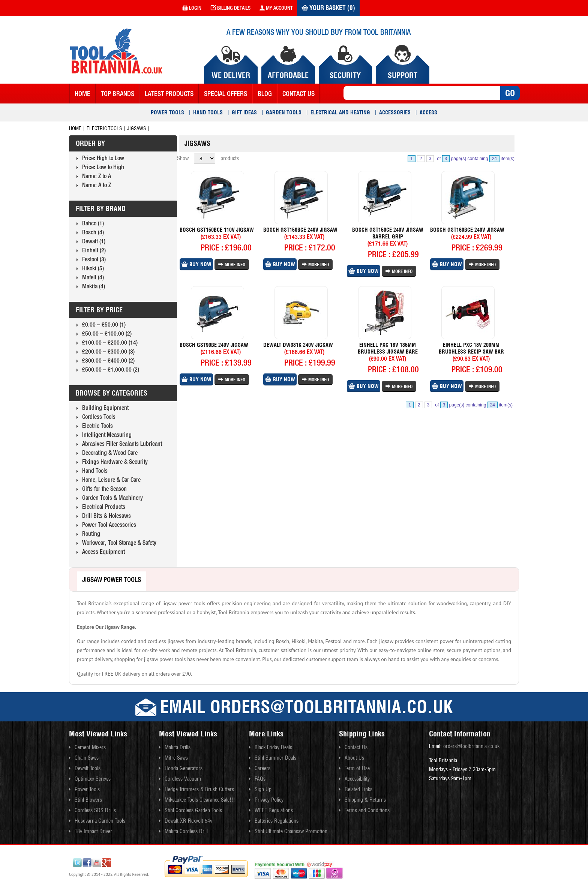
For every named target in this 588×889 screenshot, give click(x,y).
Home (82, 94)
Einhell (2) (94, 250)
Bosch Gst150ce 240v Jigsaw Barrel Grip (388, 233)
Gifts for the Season (104, 489)
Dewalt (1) (94, 241)
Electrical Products (104, 507)
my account (276, 8)
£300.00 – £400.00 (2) (108, 360)
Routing (91, 534)
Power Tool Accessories (109, 525)
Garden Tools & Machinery (112, 498)
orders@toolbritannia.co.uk (471, 746)
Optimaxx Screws (93, 779)
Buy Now (196, 264)
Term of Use (357, 768)
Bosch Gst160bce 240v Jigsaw (467, 230)
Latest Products (169, 94)
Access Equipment (103, 552)
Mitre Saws (176, 758)
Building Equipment (105, 408)
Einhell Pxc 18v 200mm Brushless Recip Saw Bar (471, 348)
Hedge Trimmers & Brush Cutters (199, 789)
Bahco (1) (93, 223)
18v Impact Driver (93, 831)
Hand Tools (208, 112)
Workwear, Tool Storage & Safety (119, 543)
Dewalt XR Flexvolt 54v (188, 821)
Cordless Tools (99, 417)
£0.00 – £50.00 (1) (104, 324)
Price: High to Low (103, 158)
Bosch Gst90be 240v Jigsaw (214, 345)
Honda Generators (184, 768)
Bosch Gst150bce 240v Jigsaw (300, 230)
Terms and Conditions (367, 810)
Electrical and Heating (340, 112)
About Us (354, 758)
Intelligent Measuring (107, 435)
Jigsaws (136, 128)
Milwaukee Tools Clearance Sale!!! (200, 800)
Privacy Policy (269, 800)
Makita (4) (94, 286)
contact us (298, 94)
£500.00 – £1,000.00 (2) (111, 369)
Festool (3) (94, 259)
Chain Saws (87, 758)
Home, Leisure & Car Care (111, 480)
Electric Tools (104, 128)
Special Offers (226, 94)
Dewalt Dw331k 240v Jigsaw (298, 345)
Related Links (358, 789)
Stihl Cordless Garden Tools (193, 810)
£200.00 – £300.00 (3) (108, 351)
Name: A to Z (97, 185)
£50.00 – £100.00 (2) (107, 333)
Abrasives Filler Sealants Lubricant (122, 444)
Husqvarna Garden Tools (100, 821)
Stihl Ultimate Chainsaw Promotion (291, 831)
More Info (232, 265)
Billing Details (230, 8)
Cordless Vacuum (183, 779)
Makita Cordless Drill (186, 831)
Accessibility (357, 779)
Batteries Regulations (277, 821)
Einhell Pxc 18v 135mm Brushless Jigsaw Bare (388, 348)
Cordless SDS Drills (95, 810)
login (192, 8)
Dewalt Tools (88, 768)
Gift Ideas (244, 112)
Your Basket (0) (328, 8)
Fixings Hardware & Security (115, 462)
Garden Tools (284, 112)
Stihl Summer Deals (275, 758)
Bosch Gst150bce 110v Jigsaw (217, 230)
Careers (262, 768)
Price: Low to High (103, 167)
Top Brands (118, 94)
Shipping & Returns (365, 800)
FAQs (260, 779)
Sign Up (263, 789)
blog (265, 94)
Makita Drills (178, 747)
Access (428, 112)
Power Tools (167, 112)
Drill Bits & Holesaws (106, 516)
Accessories (395, 112)
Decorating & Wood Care (110, 453)
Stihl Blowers (88, 800)
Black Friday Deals (273, 747)
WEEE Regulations (274, 810)
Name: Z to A (97, 176)
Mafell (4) (93, 277)
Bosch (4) (93, 232)
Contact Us (356, 747)
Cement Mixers (90, 747)
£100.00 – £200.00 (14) (110, 342)
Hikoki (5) (93, 268)
